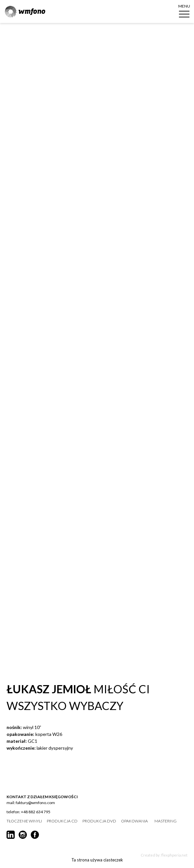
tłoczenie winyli (24, 821)
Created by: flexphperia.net (164, 855)
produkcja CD (62, 821)
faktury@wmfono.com (35, 803)
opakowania (134, 821)
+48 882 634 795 (36, 812)
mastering (166, 821)
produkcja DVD (99, 821)
